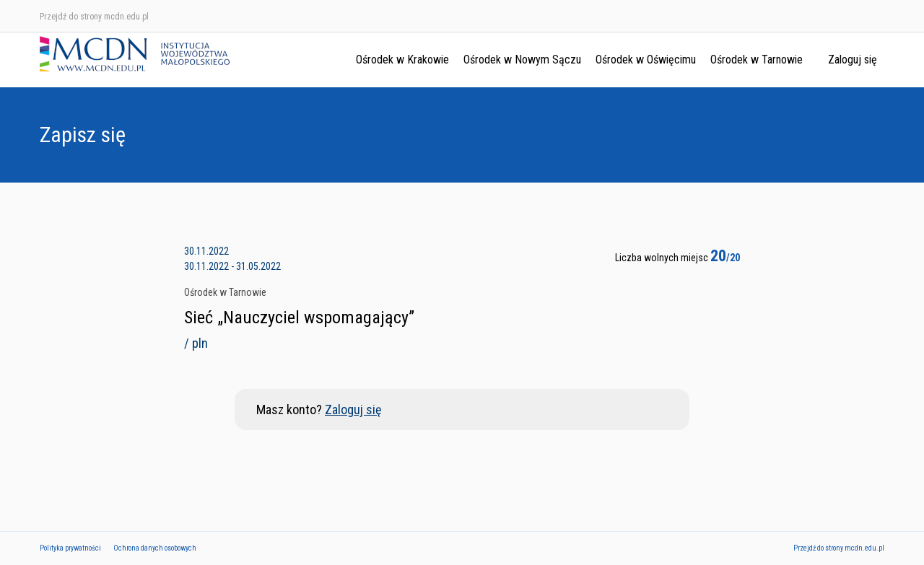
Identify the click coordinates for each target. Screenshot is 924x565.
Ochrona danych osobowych (155, 548)
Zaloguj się (853, 60)
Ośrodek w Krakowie (402, 60)
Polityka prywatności (70, 548)
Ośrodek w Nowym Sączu (522, 60)
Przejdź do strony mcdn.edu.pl (94, 17)
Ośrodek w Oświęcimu (646, 60)
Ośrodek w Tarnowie (757, 60)
